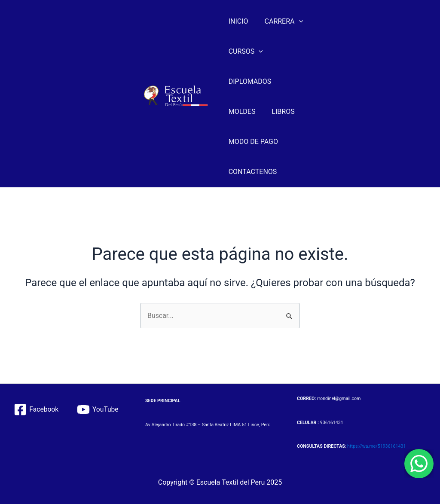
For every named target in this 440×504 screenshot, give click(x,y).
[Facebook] (36, 409)
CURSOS (246, 52)
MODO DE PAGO (253, 142)
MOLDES (242, 111)
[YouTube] (98, 409)
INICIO (238, 21)
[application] (296, 21)
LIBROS (280, 111)
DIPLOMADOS (250, 81)
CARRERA (281, 21)
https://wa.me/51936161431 (376, 447)
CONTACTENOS (253, 172)
